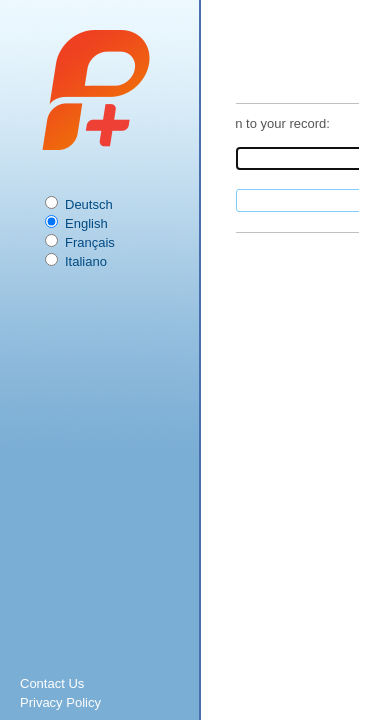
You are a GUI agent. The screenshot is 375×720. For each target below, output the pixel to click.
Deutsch (89, 204)
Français (90, 242)
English (86, 223)
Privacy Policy (60, 702)
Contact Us (52, 683)
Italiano (86, 261)
